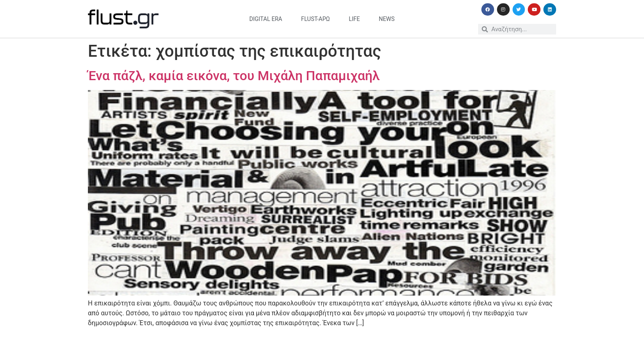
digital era (266, 19)
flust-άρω (315, 19)
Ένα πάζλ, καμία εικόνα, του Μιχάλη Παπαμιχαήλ (234, 76)
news (387, 19)
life (354, 19)
